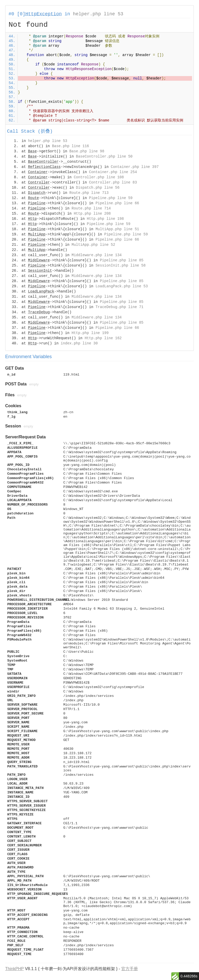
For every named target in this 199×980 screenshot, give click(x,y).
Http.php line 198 (105, 219)
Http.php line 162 (103, 338)
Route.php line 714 (91, 208)
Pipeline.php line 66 (117, 203)
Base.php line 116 (71, 146)
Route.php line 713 (89, 193)
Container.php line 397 (135, 167)
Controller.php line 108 (99, 177)
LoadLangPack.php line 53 (122, 286)
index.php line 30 (79, 343)
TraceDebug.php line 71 (120, 307)
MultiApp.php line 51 (117, 229)
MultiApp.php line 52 (93, 245)
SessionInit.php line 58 (121, 266)
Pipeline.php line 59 (111, 198)
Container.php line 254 (113, 172)
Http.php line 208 (92, 214)
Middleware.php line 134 (97, 255)
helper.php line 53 (98, 14)
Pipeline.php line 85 (122, 260)
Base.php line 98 (87, 151)
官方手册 (130, 969)
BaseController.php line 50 (104, 156)
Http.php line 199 (90, 333)
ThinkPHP (15, 969)
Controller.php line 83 (113, 182)
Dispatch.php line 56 (98, 188)
